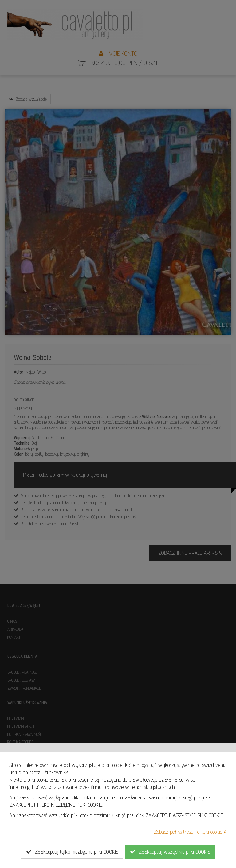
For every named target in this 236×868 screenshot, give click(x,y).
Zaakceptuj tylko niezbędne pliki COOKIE (72, 852)
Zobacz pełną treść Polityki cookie (190, 832)
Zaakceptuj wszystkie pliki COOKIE (170, 852)
